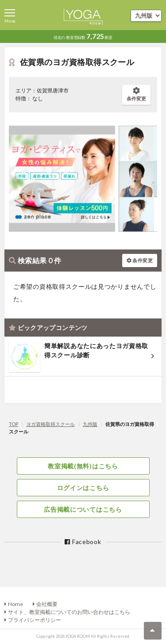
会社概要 (47, 604)
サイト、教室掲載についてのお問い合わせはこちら (69, 612)
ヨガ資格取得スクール (50, 424)
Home (15, 604)
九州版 (90, 424)
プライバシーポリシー (35, 620)
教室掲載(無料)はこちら (83, 466)
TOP (14, 424)
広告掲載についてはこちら (83, 509)
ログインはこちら (83, 488)
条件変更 (136, 94)
